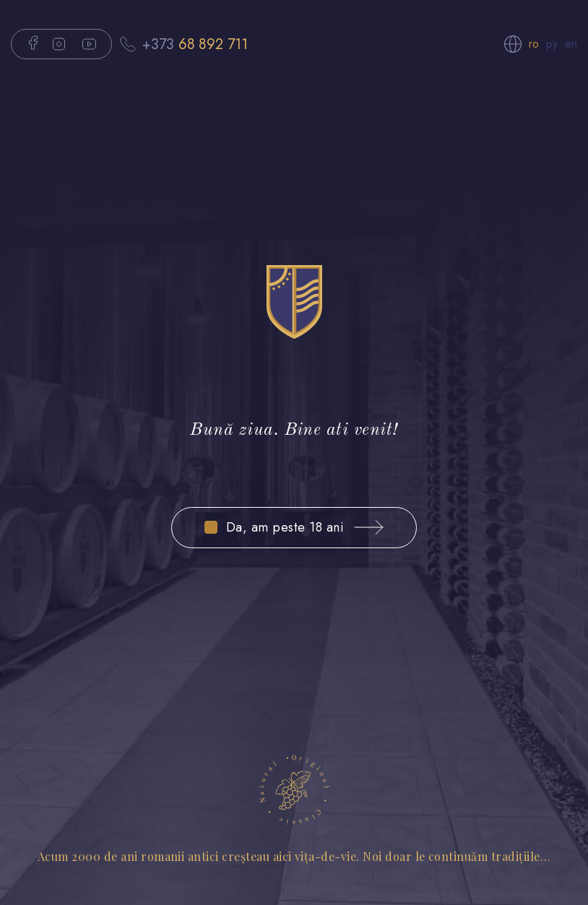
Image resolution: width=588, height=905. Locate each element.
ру (552, 44)
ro (534, 44)
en (571, 44)
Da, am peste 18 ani (285, 528)
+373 (195, 44)
